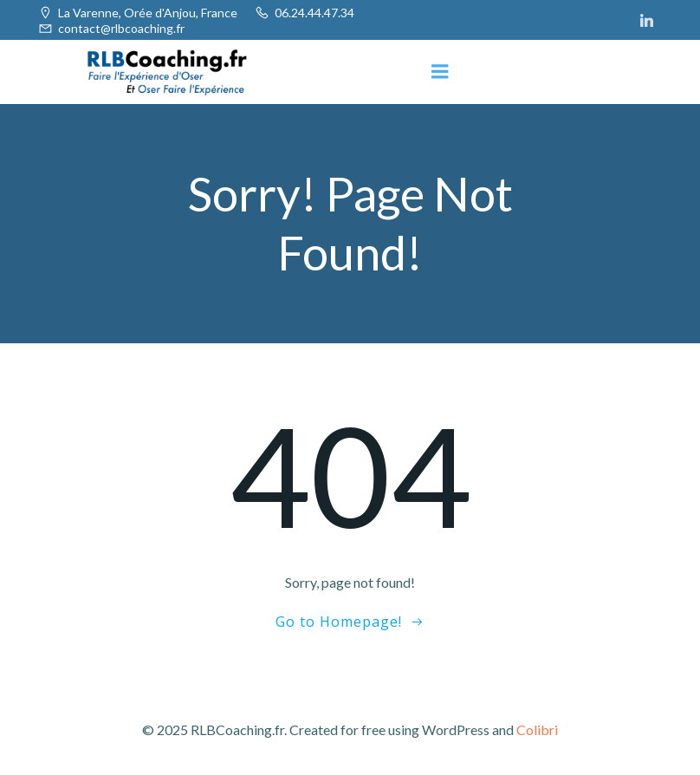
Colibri (537, 729)
